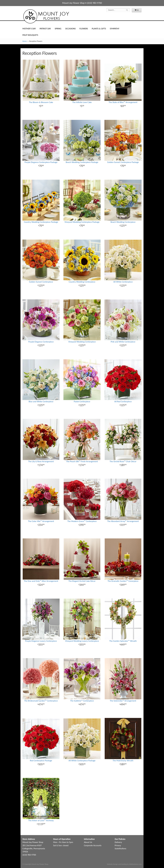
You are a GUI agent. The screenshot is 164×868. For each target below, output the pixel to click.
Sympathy (115, 29)
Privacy (118, 845)
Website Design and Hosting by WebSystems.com (124, 864)
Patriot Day (45, 29)
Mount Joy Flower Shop (46, 16)
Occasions (70, 29)
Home (25, 41)
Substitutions (120, 849)
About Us (88, 842)
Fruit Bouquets (30, 35)
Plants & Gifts (99, 29)
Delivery (118, 842)
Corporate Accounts (93, 845)
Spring (58, 29)
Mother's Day (29, 29)
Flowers (84, 29)
